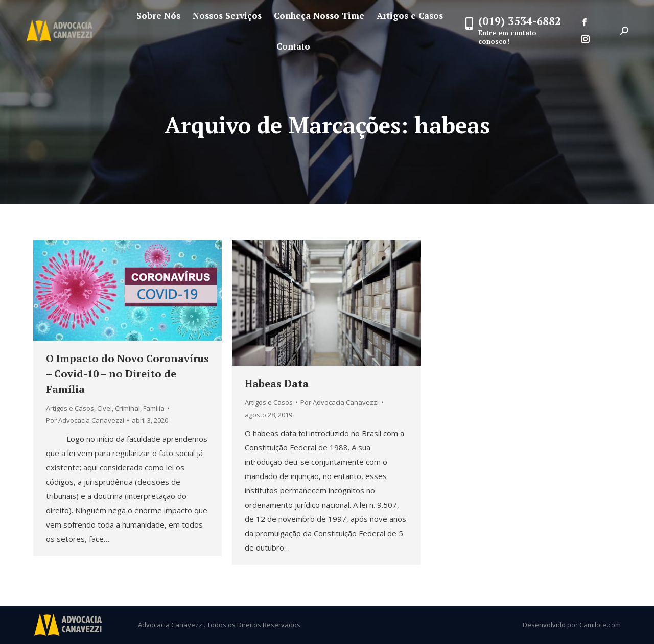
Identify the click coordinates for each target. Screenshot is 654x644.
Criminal (127, 408)
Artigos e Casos (70, 408)
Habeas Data (277, 383)
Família (154, 408)
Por (85, 420)
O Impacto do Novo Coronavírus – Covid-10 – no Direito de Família (127, 374)
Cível (104, 408)
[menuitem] (158, 16)
